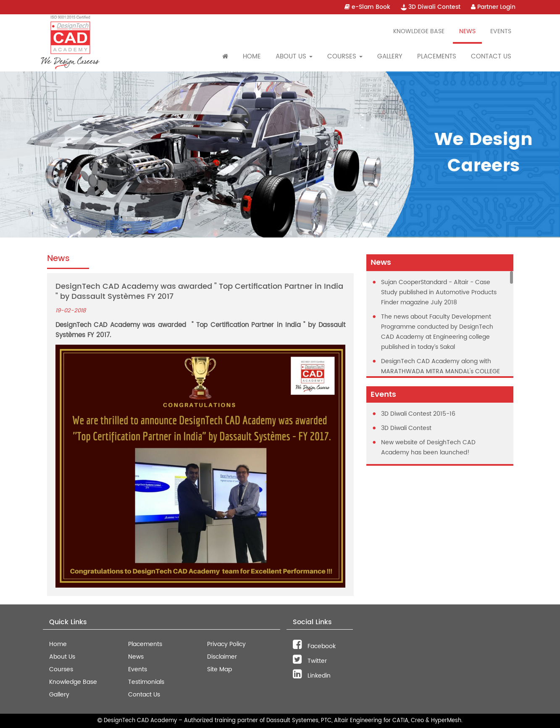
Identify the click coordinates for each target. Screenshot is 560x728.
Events (501, 31)
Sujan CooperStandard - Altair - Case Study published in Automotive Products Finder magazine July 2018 (439, 292)
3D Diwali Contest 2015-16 (418, 414)
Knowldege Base (419, 31)
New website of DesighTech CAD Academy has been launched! (428, 447)
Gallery (390, 57)
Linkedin (312, 676)
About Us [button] (294, 57)
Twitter (310, 661)
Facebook (314, 646)
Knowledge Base (73, 682)
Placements (437, 57)
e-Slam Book (367, 7)
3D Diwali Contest (431, 7)
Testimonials (146, 682)
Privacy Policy (226, 644)
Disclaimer (222, 657)
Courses (61, 669)
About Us (62, 657)
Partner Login (493, 7)
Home (252, 57)
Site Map (220, 669)
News (467, 31)
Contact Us (491, 57)
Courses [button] (345, 57)
